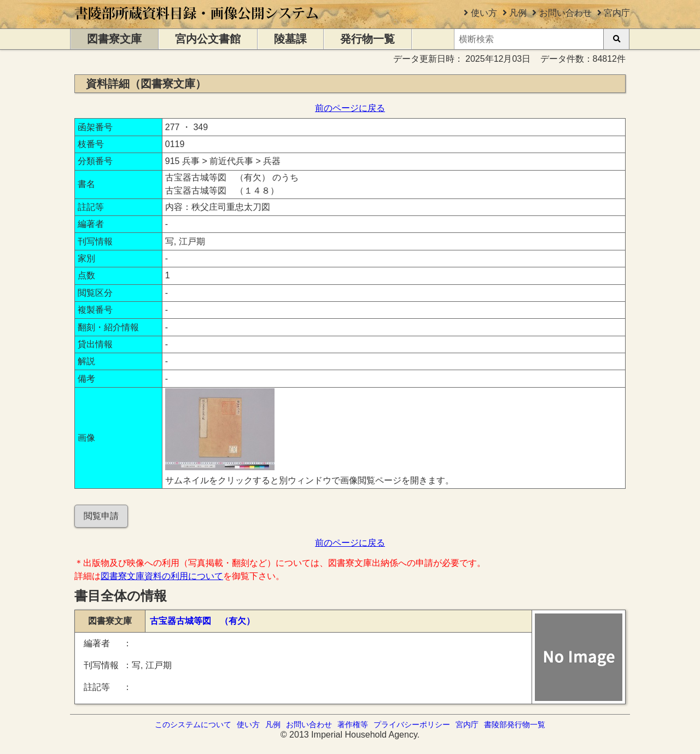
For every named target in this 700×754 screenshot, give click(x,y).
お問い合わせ (565, 13)
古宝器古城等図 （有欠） (202, 621)
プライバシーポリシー (412, 724)
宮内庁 (617, 13)
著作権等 (353, 724)
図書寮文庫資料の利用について (162, 576)
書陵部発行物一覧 (515, 724)
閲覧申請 (101, 516)
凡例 (518, 13)
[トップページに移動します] (197, 23)
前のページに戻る (350, 108)
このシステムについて (193, 724)
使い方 (484, 13)
